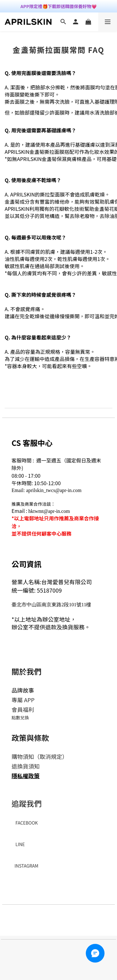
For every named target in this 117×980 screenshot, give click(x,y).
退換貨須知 (26, 766)
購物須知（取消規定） (40, 756)
